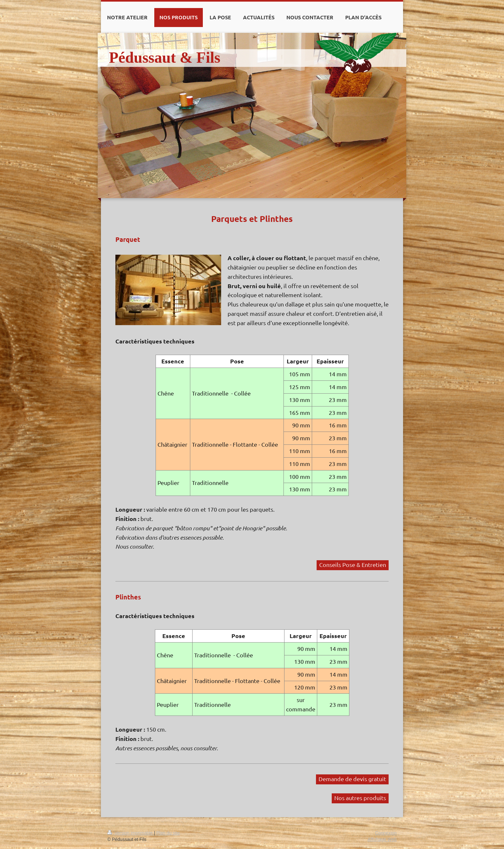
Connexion (386, 833)
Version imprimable (131, 833)
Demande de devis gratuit (352, 779)
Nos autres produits (360, 798)
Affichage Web (382, 839)
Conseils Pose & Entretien (353, 565)
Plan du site (168, 833)
